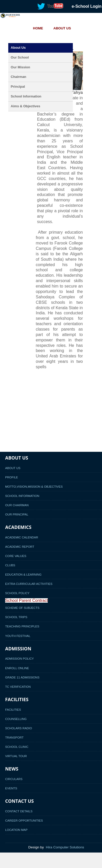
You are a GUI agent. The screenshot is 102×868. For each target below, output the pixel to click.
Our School (20, 57)
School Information (26, 96)
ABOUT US (62, 28)
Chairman (19, 77)
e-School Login (87, 6)
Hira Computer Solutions (65, 847)
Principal (18, 87)
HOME (38, 28)
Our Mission (21, 67)
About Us (18, 48)
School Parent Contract (26, 600)
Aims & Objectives (26, 106)
